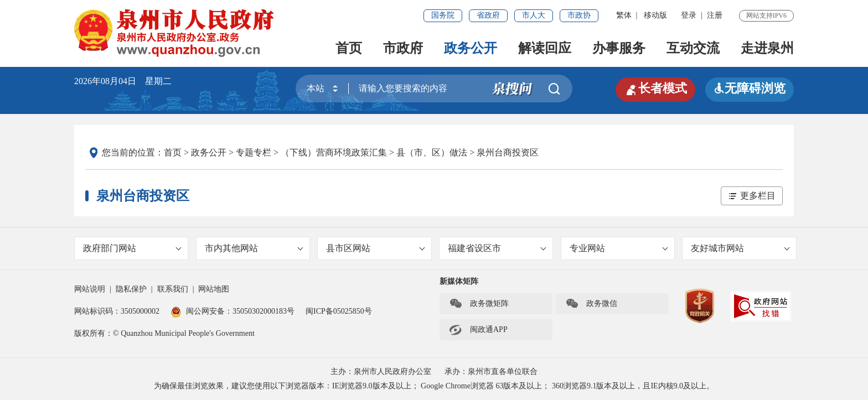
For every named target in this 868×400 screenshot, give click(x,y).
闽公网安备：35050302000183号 (232, 311)
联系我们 (173, 289)
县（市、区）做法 (432, 152)
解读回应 (545, 48)
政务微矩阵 (479, 304)
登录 (689, 15)
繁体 (624, 15)
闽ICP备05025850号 (339, 311)
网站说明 (90, 289)
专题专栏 (254, 152)
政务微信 (591, 304)
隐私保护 (131, 289)
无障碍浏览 (750, 88)
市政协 (579, 15)
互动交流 (693, 48)
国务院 (443, 15)
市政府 (403, 48)
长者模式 (655, 89)
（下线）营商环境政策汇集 (334, 152)
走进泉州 (767, 48)
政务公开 (471, 48)
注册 (715, 15)
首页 (349, 48)
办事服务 (619, 48)
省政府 (488, 15)
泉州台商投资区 (508, 152)
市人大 (534, 15)
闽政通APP (478, 330)
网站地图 (214, 289)
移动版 (655, 15)
